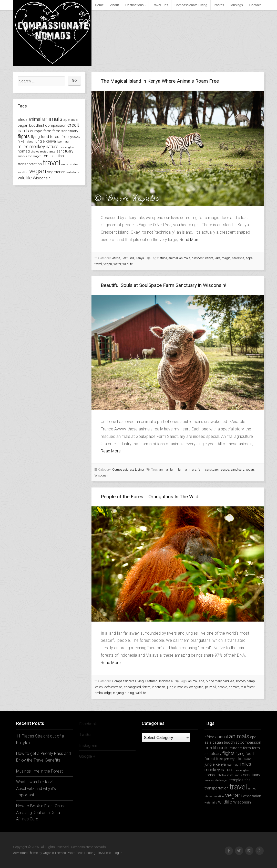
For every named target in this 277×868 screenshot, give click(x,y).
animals (185, 258)
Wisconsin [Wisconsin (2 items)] (42, 178)
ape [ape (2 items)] (66, 120)
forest (146, 687)
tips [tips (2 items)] (61, 156)
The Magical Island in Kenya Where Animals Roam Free (160, 81)
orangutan (196, 687)
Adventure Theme (25, 853)
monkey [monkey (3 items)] (37, 147)
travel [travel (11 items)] (52, 163)
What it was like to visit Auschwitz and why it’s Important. (36, 788)
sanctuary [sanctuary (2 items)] (65, 151)
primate (234, 687)
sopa (249, 258)
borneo (241, 681)
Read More (190, 240)
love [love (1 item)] (59, 142)
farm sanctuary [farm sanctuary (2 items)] (65, 131)
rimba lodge (103, 693)
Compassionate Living (191, 5)
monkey (183, 687)
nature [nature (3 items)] (52, 147)
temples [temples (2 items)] (50, 156)
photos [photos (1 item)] (35, 152)
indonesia (159, 687)
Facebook (88, 724)
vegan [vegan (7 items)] (38, 171)
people (222, 687)
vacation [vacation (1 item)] (23, 172)
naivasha (238, 258)
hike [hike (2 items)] (21, 141)
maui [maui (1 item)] (66, 142)
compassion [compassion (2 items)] (56, 125)
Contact (255, 5)
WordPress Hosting (82, 853)
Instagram (88, 745)
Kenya (140, 258)
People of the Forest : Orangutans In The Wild (150, 497)
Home (99, 5)
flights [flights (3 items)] (24, 136)
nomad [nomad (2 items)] (24, 151)
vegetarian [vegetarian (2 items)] (56, 172)
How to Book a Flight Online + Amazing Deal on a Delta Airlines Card (43, 812)
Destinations (135, 5)
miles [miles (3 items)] (23, 147)
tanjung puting (124, 693)
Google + (87, 756)
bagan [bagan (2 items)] (23, 125)
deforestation (113, 687)
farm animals (187, 469)
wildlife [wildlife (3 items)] (25, 178)
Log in (118, 853)
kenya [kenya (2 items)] (51, 141)
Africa (116, 258)
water (117, 264)
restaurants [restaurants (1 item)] (48, 152)
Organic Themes (54, 853)
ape (202, 681)
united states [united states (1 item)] (70, 164)
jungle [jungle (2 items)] (40, 141)
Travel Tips (160, 5)
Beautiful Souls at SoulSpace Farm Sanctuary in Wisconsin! (163, 285)
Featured (128, 258)
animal (173, 258)
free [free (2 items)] (65, 137)
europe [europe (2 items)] (36, 131)
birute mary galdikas (220, 681)
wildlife (128, 264)
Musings (237, 5)
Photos (219, 5)
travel (98, 264)
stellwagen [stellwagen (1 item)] (35, 156)
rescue (224, 469)
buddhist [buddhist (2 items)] (37, 125)
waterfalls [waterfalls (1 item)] (73, 172)
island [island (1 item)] (30, 142)
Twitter (85, 734)
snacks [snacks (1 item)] (22, 156)
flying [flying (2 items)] (35, 137)
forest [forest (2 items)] (55, 137)
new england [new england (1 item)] (68, 147)
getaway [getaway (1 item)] (75, 137)
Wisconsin (102, 475)
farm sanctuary (208, 469)
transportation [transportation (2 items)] (30, 164)
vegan (108, 264)
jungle (171, 687)
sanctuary (237, 469)
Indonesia (166, 681)
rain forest (248, 687)
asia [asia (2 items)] (74, 120)
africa (163, 258)
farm (173, 469)
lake (217, 258)
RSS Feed (105, 853)
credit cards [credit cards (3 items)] (217, 748)
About (115, 5)
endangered (132, 687)
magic (226, 258)
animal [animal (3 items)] (35, 119)
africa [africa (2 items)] (23, 120)
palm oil (211, 687)
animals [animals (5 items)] (52, 119)
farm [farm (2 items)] (47, 131)
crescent (198, 258)
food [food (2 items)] (45, 137)
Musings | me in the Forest (39, 771)
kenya (209, 258)
